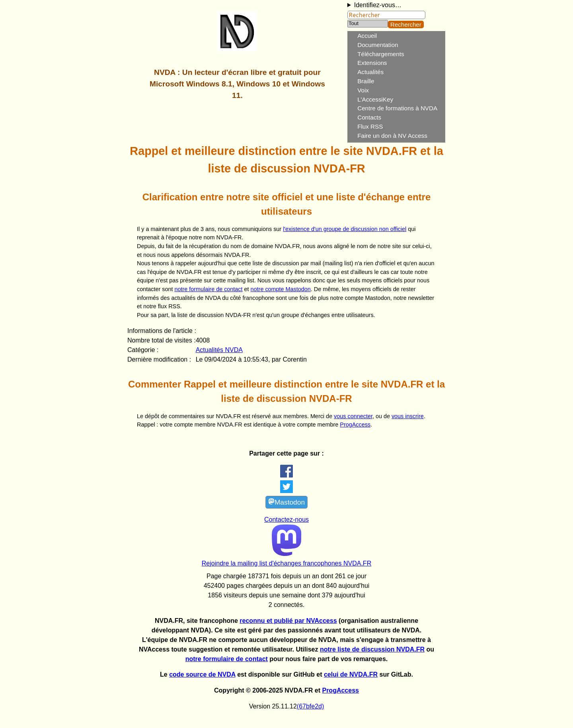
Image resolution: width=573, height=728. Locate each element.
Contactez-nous (286, 520)
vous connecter (353, 416)
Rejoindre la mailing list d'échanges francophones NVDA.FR (286, 563)
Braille (366, 81)
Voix (363, 90)
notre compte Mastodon (281, 289)
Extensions (372, 63)
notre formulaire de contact (208, 289)
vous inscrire (408, 416)
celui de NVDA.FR (351, 674)
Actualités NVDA (219, 350)
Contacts (369, 117)
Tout (368, 24)
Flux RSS (370, 126)
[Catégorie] (368, 24)
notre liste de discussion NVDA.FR (372, 649)
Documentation (378, 45)
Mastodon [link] (286, 502)
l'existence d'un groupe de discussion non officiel (345, 229)
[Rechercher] (386, 15)
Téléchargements (381, 54)
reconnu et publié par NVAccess (288, 621)
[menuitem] (401, 36)
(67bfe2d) (311, 706)
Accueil (367, 36)
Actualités (370, 72)
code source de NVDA (202, 674)
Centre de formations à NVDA (397, 108)
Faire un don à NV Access (392, 136)
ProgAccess (355, 425)
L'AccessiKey (375, 99)
